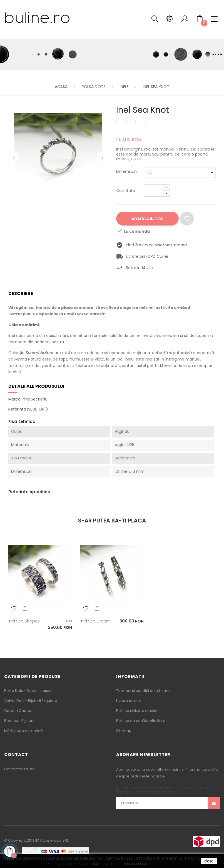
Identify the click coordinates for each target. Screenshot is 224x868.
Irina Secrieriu (35, 399)
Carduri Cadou (18, 711)
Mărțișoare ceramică (23, 731)
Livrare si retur (129, 701)
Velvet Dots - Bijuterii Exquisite (31, 701)
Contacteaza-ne (19, 769)
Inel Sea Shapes (24, 621)
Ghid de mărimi (24, 325)
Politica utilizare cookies (138, 711)
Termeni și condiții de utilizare (143, 691)
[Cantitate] (154, 191)
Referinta (17, 409)
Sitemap (124, 731)
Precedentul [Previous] (14, 157)
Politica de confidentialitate (141, 721)
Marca (14, 399)
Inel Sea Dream (95, 621)
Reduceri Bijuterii (19, 721)
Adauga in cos (147, 219)
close (209, 861)
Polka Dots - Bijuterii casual (28, 691)
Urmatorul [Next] (102, 157)
